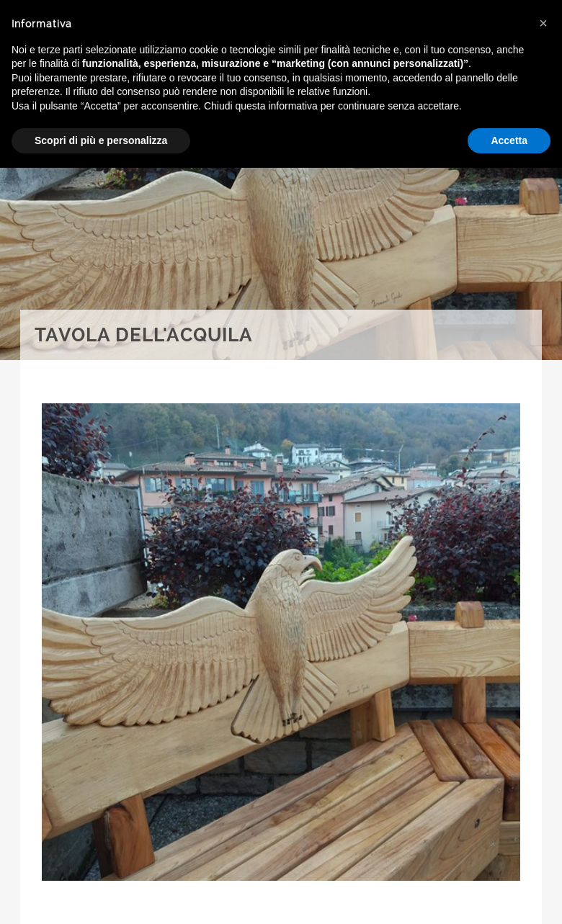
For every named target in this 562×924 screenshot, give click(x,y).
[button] (543, 23)
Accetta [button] (509, 140)
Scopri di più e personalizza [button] (101, 140)
